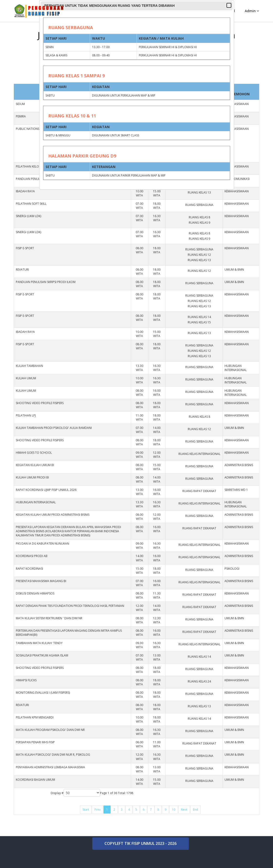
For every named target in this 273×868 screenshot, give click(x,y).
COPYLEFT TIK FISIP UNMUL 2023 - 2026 (141, 843)
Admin (250, 11)
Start (86, 810)
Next (184, 810)
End (195, 810)
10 (174, 810)
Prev (98, 810)
